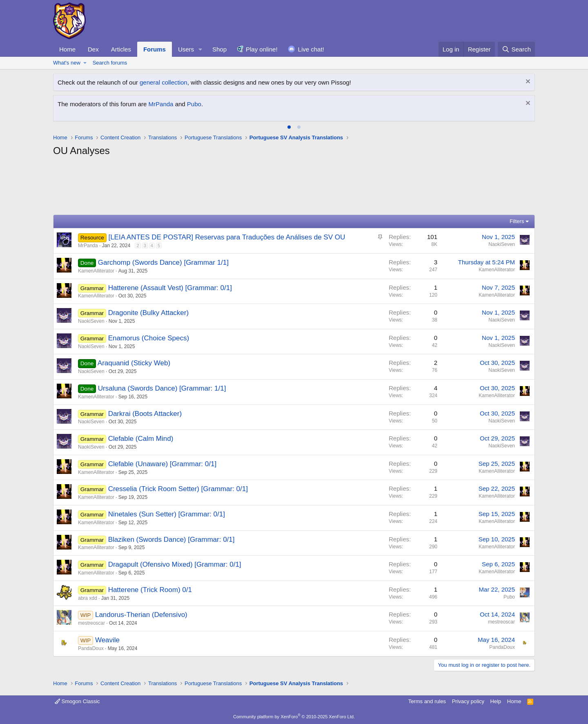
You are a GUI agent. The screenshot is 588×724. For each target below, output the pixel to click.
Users (186, 49)
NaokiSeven (502, 244)
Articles (121, 49)
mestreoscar (91, 623)
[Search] (516, 49)
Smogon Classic (77, 701)
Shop (219, 49)
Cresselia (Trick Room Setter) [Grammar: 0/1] (178, 489)
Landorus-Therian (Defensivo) (141, 615)
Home (67, 49)
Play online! (262, 49)
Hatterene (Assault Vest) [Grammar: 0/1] (170, 288)
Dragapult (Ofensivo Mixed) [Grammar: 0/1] (175, 564)
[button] (200, 49)
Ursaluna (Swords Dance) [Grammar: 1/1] (162, 388)
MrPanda (161, 104)
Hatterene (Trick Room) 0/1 (150, 590)
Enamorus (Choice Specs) (149, 338)
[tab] (289, 127)
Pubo (194, 104)
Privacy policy (468, 701)
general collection (164, 82)
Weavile (107, 640)
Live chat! (311, 49)
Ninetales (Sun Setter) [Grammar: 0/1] (167, 514)
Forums (155, 49)
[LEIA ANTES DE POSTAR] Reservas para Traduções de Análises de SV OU (227, 237)
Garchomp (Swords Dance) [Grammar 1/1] (163, 263)
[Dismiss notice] (527, 82)
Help (496, 701)
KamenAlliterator (96, 271)
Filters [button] (517, 221)
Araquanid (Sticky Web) (134, 363)
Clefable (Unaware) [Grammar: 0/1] (162, 464)
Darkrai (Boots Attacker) (145, 414)
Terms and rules (427, 701)
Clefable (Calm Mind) (141, 439)
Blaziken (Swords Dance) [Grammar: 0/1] (171, 540)
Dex (93, 49)
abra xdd (88, 598)
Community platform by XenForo (294, 717)
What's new (67, 63)
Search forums (110, 63)
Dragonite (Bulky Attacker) (148, 313)
